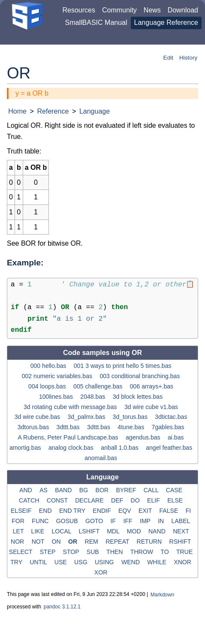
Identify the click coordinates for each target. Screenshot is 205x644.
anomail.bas (102, 458)
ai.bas (176, 437)
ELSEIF (22, 511)
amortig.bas (26, 448)
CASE (175, 490)
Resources (78, 10)
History (188, 58)
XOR (102, 572)
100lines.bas (57, 396)
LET (19, 531)
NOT (39, 542)
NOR (18, 542)
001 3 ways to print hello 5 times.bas (124, 366)
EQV (126, 511)
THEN (115, 551)
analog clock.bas (72, 448)
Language (95, 111)
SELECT (21, 551)
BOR (103, 490)
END (46, 511)
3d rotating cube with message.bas (71, 406)
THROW (143, 551)
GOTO (95, 521)
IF (114, 521)
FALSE (169, 511)
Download (183, 10)
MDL (114, 531)
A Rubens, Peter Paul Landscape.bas (69, 437)
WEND (131, 562)
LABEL (182, 521)
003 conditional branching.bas (140, 376)
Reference (53, 111)
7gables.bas (169, 427)
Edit (168, 58)
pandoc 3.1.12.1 (62, 607)
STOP (72, 551)
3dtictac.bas (172, 417)
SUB (94, 551)
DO (136, 500)
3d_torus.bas (131, 417)
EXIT (146, 511)
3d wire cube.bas (38, 417)
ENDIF (102, 511)
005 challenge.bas (99, 386)
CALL (152, 490)
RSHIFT (181, 542)
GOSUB (68, 521)
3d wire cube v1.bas (152, 406)
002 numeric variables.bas (58, 376)
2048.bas (93, 396)
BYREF (127, 490)
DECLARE (90, 500)
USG (81, 562)
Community (119, 10)
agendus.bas (144, 437)
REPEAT (118, 542)
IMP (146, 521)
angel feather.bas (170, 448)
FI (189, 511)
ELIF (154, 500)
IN (162, 521)
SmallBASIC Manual (96, 23)
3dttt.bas (69, 427)
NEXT (182, 531)
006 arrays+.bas (152, 386)
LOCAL (63, 531)
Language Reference (166, 23)
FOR (19, 521)
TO (165, 551)
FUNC (41, 521)
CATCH (30, 500)
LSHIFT (90, 531)
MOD (135, 531)
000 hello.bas (49, 366)
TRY (17, 562)
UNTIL (39, 562)
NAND (158, 531)
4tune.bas (132, 427)
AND (27, 490)
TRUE (185, 551)
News (152, 10)
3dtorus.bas (34, 427)
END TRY (73, 511)
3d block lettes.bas (139, 396)
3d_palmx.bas (87, 417)
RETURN (150, 542)
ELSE (176, 500)
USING (105, 562)
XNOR (183, 562)
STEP (48, 551)
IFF (129, 521)
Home (17, 111)
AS (44, 490)
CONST (58, 500)
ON (57, 542)
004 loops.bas (48, 386)
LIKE (39, 531)
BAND (64, 490)
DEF (118, 500)
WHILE (158, 562)
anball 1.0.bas (121, 448)
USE (62, 562)
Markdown (162, 595)
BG (84, 490)
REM (92, 542)
